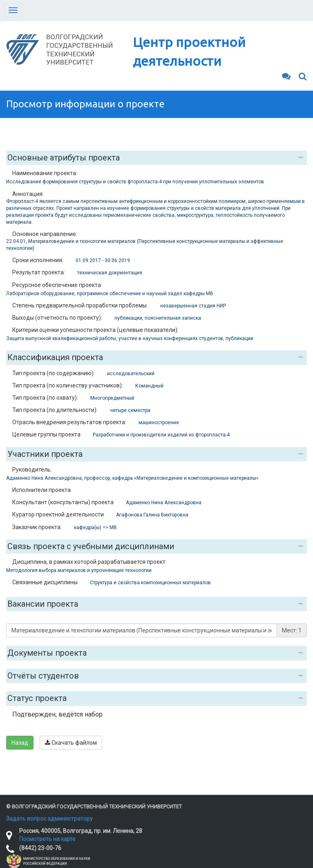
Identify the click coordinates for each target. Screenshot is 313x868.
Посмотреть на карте (47, 839)
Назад (20, 743)
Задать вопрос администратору (49, 819)
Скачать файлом (71, 743)
